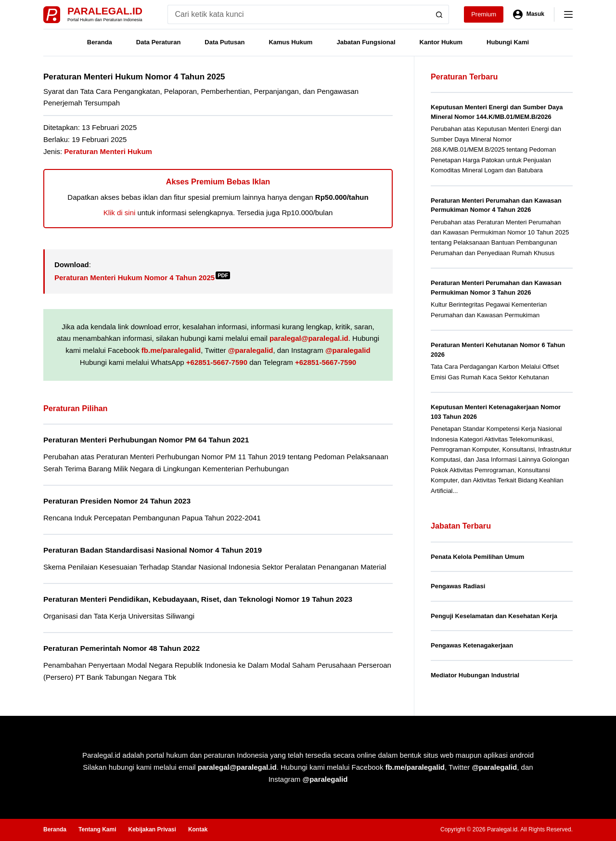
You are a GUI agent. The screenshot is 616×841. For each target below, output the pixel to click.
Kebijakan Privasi (152, 829)
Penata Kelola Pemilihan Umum (477, 557)
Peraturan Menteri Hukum (108, 151)
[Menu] (568, 14)
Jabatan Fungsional (366, 42)
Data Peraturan (158, 42)
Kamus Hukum (290, 42)
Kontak (198, 829)
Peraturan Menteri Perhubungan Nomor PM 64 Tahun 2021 (146, 440)
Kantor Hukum (441, 42)
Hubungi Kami (508, 42)
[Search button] (439, 14)
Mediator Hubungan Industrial (475, 675)
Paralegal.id (105, 11)
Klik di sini (120, 213)
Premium (484, 14)
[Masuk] (529, 14)
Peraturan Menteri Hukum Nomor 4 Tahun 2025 (142, 278)
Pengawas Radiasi (458, 586)
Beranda (100, 42)
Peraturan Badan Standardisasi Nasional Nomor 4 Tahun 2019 (153, 550)
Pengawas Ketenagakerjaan (472, 645)
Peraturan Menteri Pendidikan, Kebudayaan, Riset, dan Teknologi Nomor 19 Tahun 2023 (198, 599)
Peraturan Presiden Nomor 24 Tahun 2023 (117, 501)
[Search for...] (299, 14)
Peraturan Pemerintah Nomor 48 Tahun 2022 (122, 648)
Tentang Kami (97, 829)
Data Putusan (225, 42)
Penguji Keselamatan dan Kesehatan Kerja (494, 616)
